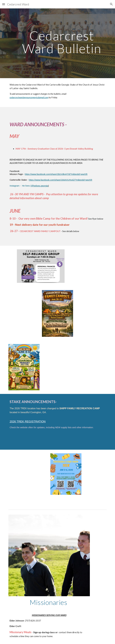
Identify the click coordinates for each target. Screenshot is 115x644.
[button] (4, 4)
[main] (62, 43)
